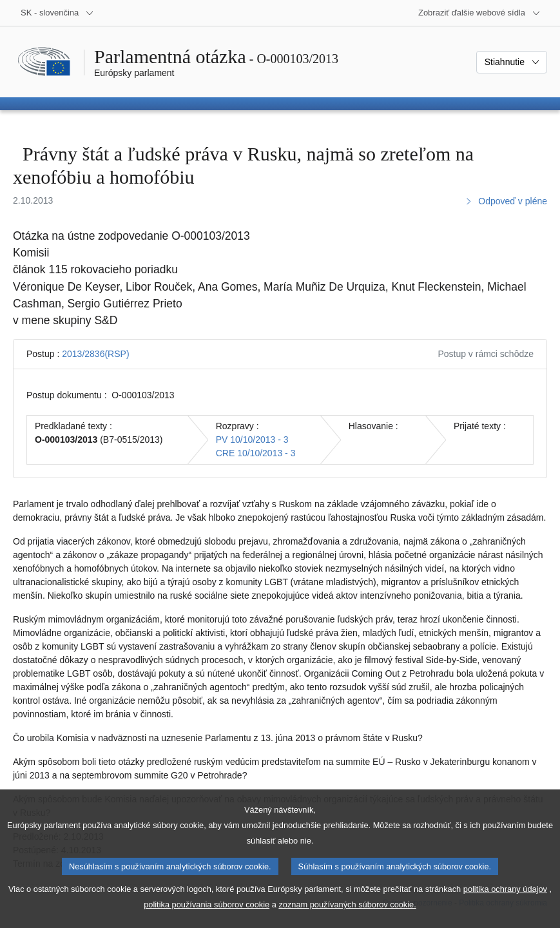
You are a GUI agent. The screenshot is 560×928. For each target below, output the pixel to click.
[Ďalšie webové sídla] (479, 13)
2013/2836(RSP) (95, 354)
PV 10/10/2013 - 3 (252, 440)
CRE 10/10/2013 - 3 (256, 453)
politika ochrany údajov (505, 909)
